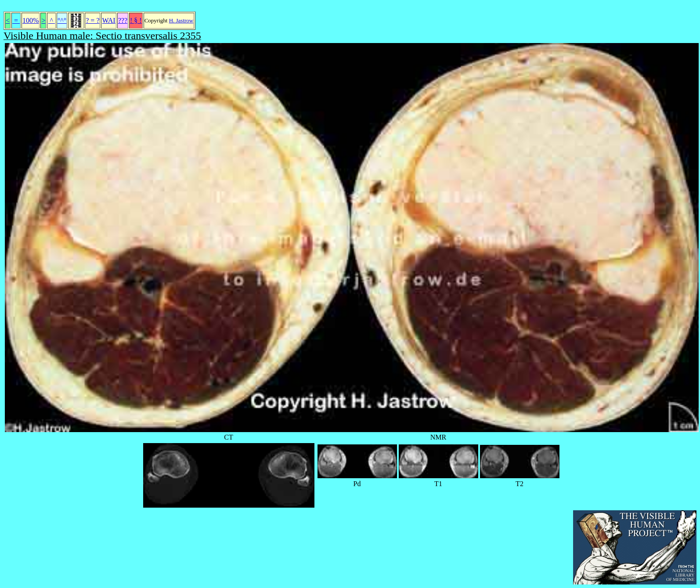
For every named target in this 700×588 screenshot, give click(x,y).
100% (31, 20)
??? (123, 20)
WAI (108, 20)
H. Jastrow (181, 20)
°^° (62, 20)
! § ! (136, 20)
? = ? (92, 20)
